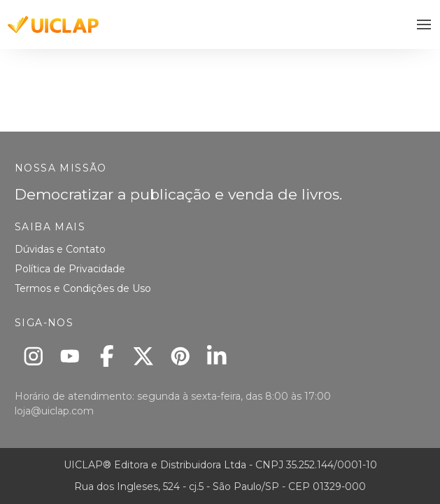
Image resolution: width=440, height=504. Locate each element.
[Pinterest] (180, 356)
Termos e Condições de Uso (83, 288)
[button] (424, 25)
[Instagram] (33, 356)
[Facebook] (107, 356)
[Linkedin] (217, 356)
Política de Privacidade (70, 269)
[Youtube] (70, 356)
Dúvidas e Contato (60, 249)
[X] (144, 356)
